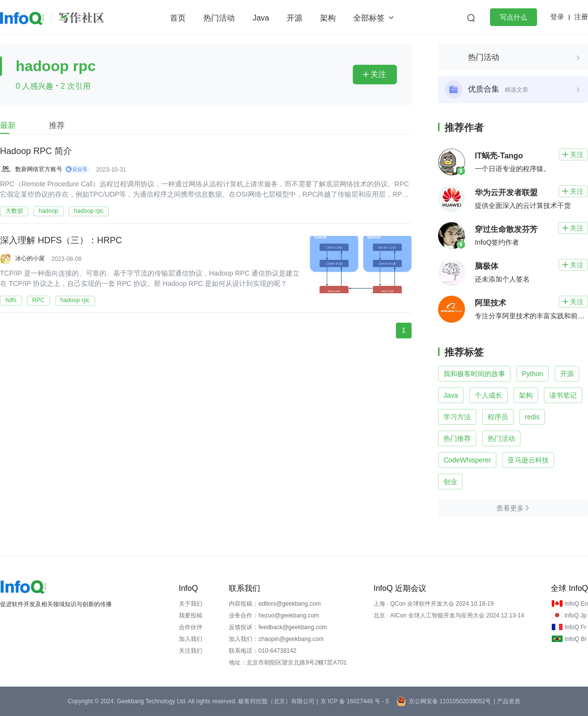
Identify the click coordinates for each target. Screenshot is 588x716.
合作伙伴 (191, 627)
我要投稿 (191, 615)
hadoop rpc (89, 211)
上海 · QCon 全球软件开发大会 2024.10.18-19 (433, 604)
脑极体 (487, 266)
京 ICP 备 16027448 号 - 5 (355, 701)
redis (532, 417)
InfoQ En (576, 604)
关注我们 (191, 651)
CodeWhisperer (467, 460)
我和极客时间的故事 (474, 374)
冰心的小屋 (30, 258)
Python (533, 374)
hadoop (49, 211)
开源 (294, 18)
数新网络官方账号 (39, 169)
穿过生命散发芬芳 (506, 229)
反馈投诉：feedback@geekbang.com (278, 627)
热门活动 (219, 18)
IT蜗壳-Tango (499, 156)
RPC (38, 300)
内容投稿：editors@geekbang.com (275, 604)
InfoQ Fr (575, 627)
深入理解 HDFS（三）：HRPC (61, 241)
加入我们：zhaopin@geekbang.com (276, 639)
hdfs (11, 300)
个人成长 (489, 395)
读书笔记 (563, 395)
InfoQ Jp (576, 615)
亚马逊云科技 (528, 460)
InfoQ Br (576, 639)
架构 (328, 18)
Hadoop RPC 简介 (36, 152)
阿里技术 (490, 303)
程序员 (498, 417)
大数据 (14, 211)
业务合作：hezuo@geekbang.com (274, 615)
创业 (450, 482)
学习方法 (457, 417)
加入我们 (191, 639)
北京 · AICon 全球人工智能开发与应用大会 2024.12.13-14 (449, 615)
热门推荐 (457, 438)
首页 (178, 18)
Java (261, 18)
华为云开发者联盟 (506, 192)
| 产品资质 (507, 701)
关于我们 (191, 604)
